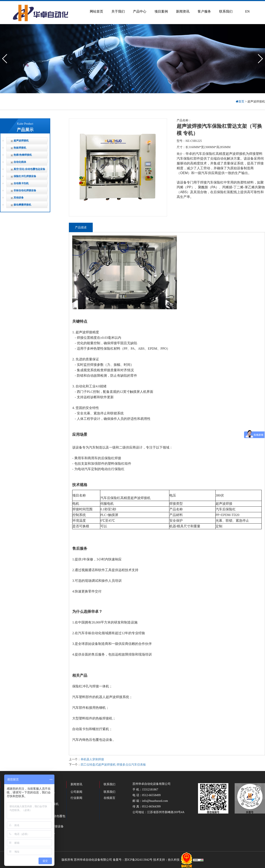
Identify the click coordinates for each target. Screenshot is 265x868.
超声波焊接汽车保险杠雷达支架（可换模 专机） (219, 130)
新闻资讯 (183, 12)
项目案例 (161, 12)
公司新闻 (76, 792)
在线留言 (109, 798)
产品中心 (140, 12)
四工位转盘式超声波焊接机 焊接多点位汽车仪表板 (113, 765)
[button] (132, 89)
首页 (240, 102)
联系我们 (226, 12)
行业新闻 (76, 798)
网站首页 (96, 12)
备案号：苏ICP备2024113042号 (133, 860)
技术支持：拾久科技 (166, 860)
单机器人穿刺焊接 (92, 759)
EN (247, 12)
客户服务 (204, 12)
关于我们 (118, 12)
